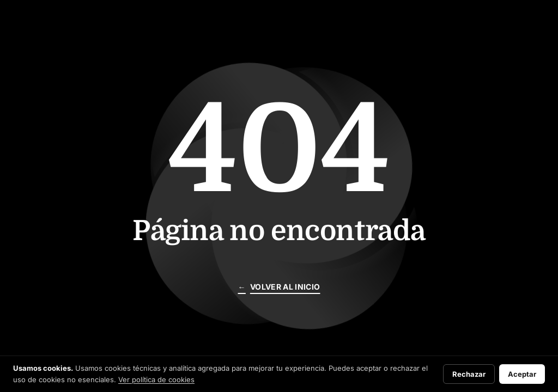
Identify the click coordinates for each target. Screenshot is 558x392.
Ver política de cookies (156, 379)
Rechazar (469, 374)
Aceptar (522, 374)
